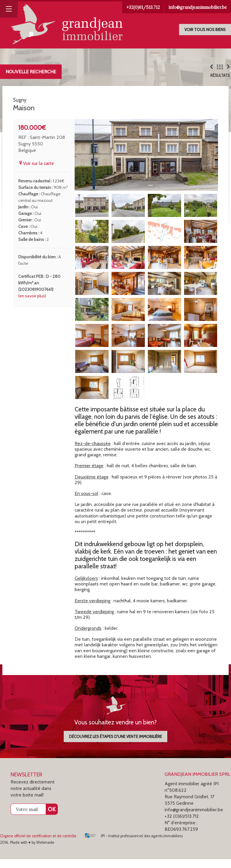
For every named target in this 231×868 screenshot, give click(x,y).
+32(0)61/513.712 (143, 7)
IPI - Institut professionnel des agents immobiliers (133, 845)
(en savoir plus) (32, 305)
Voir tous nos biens (205, 30)
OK (52, 818)
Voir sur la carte (36, 172)
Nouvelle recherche (31, 72)
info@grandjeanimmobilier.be (198, 7)
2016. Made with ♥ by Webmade (27, 851)
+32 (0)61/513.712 (182, 825)
